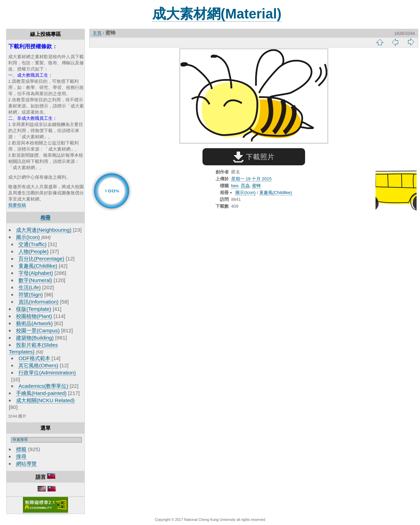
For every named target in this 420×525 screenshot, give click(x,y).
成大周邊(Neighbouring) (44, 230)
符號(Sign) (31, 294)
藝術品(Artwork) (34, 323)
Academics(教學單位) (43, 386)
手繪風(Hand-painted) (41, 393)
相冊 (45, 217)
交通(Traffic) (32, 244)
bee (235, 186)
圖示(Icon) (28, 237)
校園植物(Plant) (34, 316)
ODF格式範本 (34, 358)
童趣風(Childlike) (38, 266)
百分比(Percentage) (41, 259)
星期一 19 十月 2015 (251, 179)
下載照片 (254, 157)
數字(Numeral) (35, 280)
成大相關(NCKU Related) (45, 400)
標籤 (21, 449)
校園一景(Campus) (38, 330)
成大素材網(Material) (217, 14)
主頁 (97, 33)
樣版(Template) (34, 309)
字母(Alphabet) (36, 273)
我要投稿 (17, 205)
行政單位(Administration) (47, 373)
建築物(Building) (35, 338)
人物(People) (34, 251)
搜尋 (21, 456)
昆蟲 (245, 186)
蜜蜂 (257, 186)
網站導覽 (26, 464)
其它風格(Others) (38, 365)
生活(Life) (30, 287)
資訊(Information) (38, 302)
